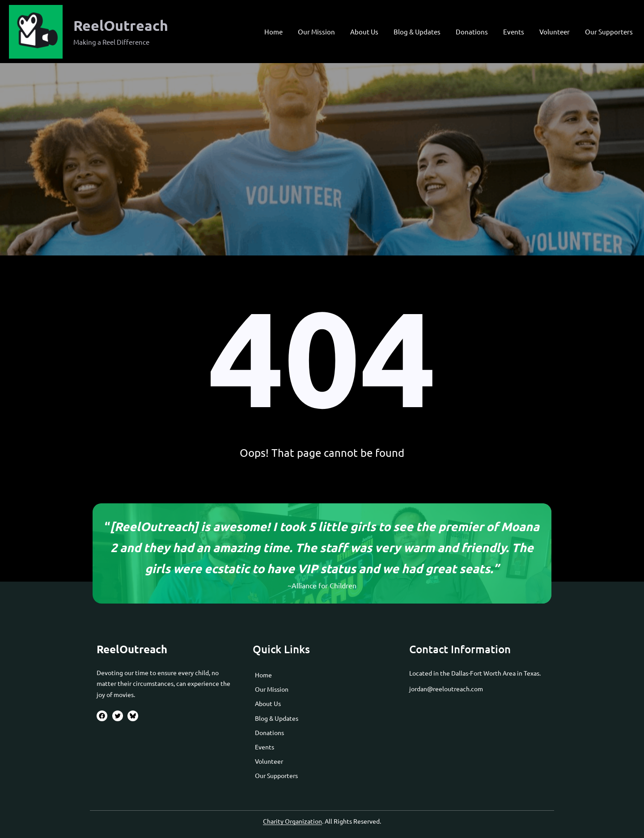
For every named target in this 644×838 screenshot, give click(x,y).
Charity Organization (292, 821)
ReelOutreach (121, 26)
